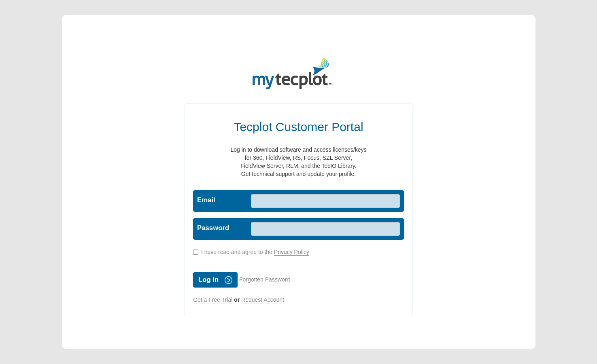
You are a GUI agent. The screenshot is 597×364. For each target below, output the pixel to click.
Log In (215, 280)
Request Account (263, 300)
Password (213, 228)
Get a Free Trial (213, 300)
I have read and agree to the (251, 252)
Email (206, 200)
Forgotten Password (265, 279)
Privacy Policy (292, 252)
